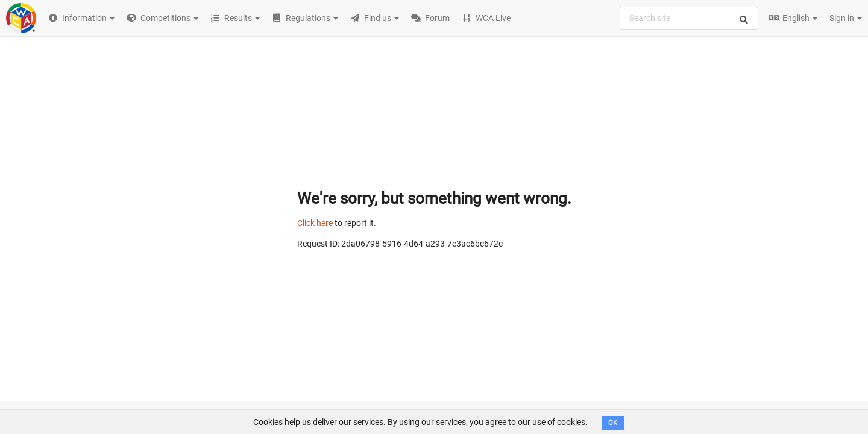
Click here (315, 223)
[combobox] (689, 18)
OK (613, 423)
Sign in (846, 18)
